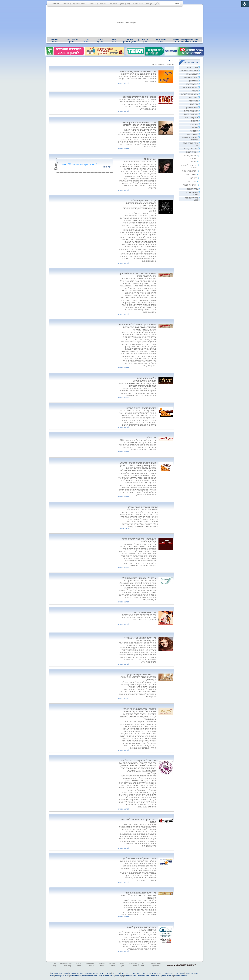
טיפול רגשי (194, 97)
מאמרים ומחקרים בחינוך (129, 41)
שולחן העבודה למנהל (160, 41)
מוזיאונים (195, 121)
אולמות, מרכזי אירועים (190, 157)
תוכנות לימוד (79, 965)
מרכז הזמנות (138, 4)
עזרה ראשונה (193, 189)
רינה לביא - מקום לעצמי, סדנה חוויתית (138, 71)
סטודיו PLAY (150, 159)
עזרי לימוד (194, 104)
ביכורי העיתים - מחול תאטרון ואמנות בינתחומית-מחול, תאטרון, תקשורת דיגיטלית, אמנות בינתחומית (139, 125)
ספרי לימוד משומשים (90, 976)
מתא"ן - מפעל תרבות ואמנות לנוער (139, 858)
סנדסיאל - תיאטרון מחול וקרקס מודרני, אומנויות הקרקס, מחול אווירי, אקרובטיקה (138, 677)
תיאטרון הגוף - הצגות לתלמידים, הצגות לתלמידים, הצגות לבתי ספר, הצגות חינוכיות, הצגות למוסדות (138, 327)
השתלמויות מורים (191, 77)
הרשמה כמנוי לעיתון (79, 4)
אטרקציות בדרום (191, 111)
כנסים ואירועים (100, 41)
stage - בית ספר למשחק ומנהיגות (140, 97)
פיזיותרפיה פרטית (90, 965)
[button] (157, 4)
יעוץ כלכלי (119, 976)
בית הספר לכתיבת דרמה (144, 612)
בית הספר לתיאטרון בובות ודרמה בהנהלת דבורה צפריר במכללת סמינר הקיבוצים (138, 895)
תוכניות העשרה (192, 84)
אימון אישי (194, 131)
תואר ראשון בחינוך (62, 976)
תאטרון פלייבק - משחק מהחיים (141, 408)
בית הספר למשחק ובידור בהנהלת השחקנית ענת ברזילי (140, 639)
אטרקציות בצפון (192, 118)
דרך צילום (151, 438)
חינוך (52, 976)
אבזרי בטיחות (193, 67)
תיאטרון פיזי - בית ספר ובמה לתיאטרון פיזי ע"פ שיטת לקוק (138, 275)
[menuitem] (185, 41)
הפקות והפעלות (189, 171)
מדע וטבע (194, 128)
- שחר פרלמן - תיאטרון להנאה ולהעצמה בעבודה (141, 928)
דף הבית (149, 4)
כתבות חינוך (122, 965)
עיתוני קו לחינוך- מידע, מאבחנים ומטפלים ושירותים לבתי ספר (185, 41)
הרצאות (195, 91)
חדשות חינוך (145, 41)
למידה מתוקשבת (191, 149)
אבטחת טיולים (75, 976)
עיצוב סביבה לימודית (190, 94)
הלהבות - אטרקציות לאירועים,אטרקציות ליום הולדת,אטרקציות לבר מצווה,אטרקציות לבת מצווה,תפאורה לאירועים (137, 382)
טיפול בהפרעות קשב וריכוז (66, 965)
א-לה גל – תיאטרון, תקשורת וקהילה (139, 578)
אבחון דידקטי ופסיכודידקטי (156, 965)
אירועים (193, 162)
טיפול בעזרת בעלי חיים (59, 973)
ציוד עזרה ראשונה (92, 973)
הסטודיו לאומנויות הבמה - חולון (143, 507)
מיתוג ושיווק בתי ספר (190, 71)
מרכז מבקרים (193, 134)
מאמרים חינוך (112, 965)
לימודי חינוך (193, 81)
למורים (193, 178)
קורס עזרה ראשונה (76, 973)
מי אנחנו (66, 4)
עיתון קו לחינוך (125, 4)
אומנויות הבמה (192, 152)
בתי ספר (143, 965)
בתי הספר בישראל (55, 41)
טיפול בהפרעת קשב (106, 976)
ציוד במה (192, 181)
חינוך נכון (102, 4)
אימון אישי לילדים (130, 976)
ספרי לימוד (194, 101)
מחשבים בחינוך (192, 108)
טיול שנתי (194, 124)
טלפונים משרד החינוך (71, 41)
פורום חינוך (113, 4)
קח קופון (106, 167)
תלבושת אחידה (192, 74)
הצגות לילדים (191, 174)
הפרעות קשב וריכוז (190, 87)
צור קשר (93, 4)
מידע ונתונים (114, 41)
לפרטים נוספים (124, 83)
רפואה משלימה (144, 976)
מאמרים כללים (102, 965)
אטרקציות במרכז (191, 114)
